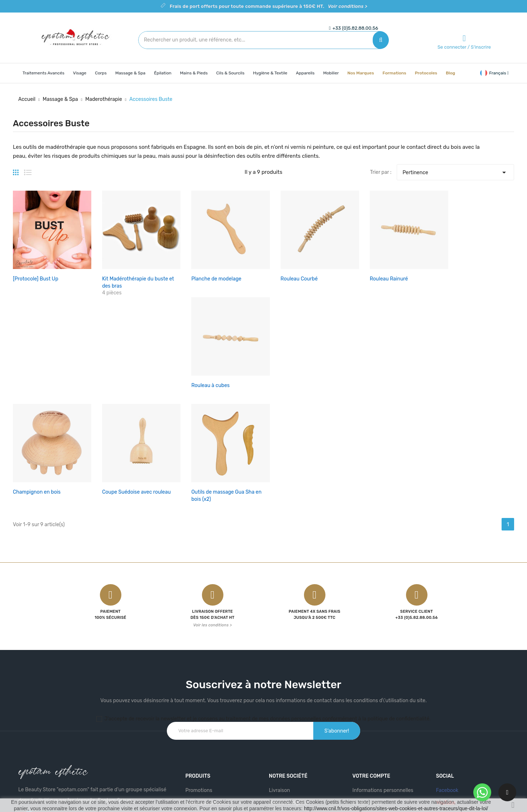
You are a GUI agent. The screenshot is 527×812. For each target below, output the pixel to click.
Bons (358, 739)
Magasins (280, 751)
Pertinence (455, 171)
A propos (279, 714)
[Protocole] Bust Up (36, 275)
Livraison (279, 689)
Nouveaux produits (207, 701)
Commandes (367, 701)
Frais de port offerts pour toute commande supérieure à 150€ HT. (269, 6)
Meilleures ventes (206, 714)
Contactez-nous (288, 726)
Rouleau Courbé (287, 275)
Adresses (363, 726)
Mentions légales (288, 701)
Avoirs (359, 714)
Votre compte (371, 674)
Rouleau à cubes (459, 275)
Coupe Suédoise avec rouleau (132, 390)
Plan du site (282, 739)
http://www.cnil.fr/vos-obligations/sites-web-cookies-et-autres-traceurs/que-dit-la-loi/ (396, 808)
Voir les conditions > (213, 524)
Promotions (199, 689)
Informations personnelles (383, 689)
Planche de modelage (209, 275)
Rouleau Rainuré (373, 275)
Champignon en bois (37, 390)
